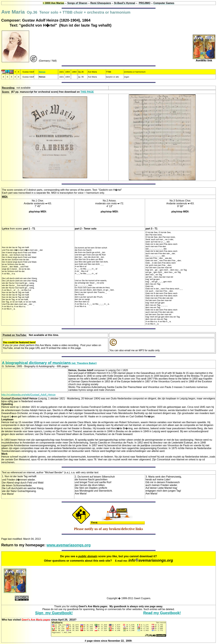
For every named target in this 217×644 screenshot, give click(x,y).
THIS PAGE (87, 92)
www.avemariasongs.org (69, 545)
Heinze (42, 72)
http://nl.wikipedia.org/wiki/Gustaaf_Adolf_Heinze (28, 395)
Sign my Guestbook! (54, 613)
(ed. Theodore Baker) (49, 363)
